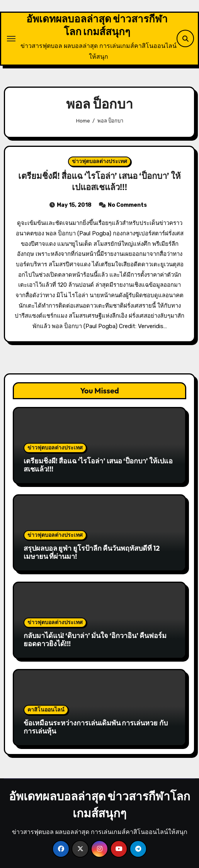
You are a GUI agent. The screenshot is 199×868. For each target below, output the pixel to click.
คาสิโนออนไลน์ (46, 710)
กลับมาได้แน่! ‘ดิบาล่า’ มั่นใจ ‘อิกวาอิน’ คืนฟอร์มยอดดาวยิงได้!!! (95, 640)
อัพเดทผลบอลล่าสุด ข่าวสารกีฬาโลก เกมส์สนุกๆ (97, 25)
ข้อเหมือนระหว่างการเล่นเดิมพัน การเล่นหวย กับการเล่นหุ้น (96, 727)
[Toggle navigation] (11, 39)
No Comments (127, 205)
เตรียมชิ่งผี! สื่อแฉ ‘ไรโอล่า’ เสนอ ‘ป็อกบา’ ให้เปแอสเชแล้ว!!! (99, 181)
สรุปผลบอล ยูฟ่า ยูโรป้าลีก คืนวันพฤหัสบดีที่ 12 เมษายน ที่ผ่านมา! (92, 552)
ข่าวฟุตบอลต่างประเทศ (99, 161)
